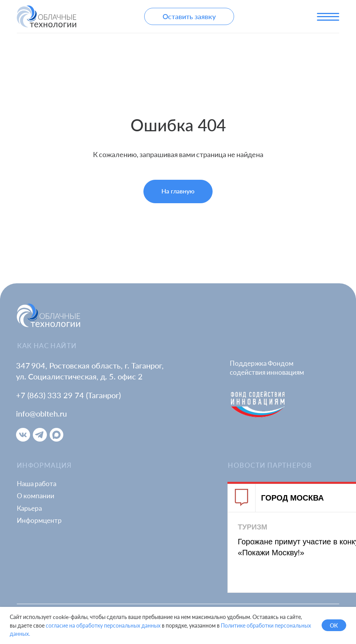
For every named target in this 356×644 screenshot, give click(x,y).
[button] (189, 16)
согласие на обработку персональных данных (103, 625)
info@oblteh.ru (41, 413)
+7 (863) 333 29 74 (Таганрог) (68, 395)
